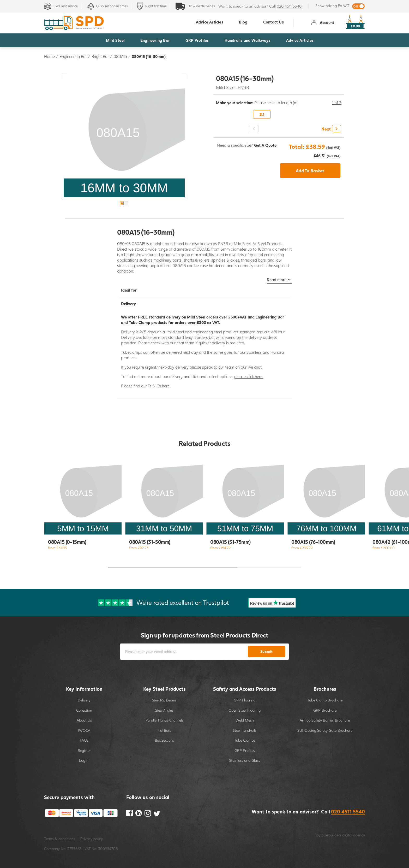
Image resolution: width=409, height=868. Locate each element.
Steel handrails (245, 730)
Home (49, 56)
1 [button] (122, 203)
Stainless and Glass (245, 760)
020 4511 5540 (289, 6)
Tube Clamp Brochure (325, 700)
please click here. (249, 376)
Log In (84, 760)
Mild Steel (115, 40)
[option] (124, 137)
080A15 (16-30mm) (149, 56)
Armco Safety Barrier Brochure (325, 720)
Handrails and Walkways (248, 40)
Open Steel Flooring (245, 710)
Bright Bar (100, 56)
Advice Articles (300, 40)
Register (84, 750)
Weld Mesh (245, 720)
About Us (84, 720)
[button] (331, 129)
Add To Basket (310, 171)
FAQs (84, 740)
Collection (84, 710)
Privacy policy (92, 839)
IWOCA (84, 730)
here (166, 386)
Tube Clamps (245, 740)
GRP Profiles (197, 40)
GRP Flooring (245, 700)
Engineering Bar (155, 40)
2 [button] (127, 203)
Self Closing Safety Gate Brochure (325, 730)
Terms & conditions (60, 839)
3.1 (262, 114)
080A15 (120, 56)
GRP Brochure (325, 710)
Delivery (84, 700)
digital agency (354, 835)
